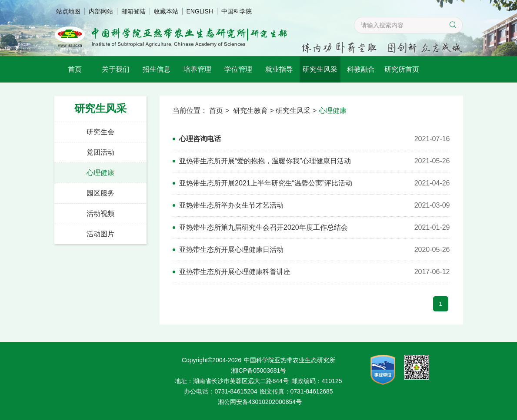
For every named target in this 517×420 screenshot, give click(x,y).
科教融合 (361, 69)
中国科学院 (237, 11)
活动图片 (100, 234)
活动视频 (100, 213)
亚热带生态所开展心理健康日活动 (231, 250)
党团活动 (100, 152)
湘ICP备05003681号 (259, 370)
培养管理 (197, 69)
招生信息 (157, 69)
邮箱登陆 (133, 11)
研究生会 (100, 132)
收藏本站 (166, 11)
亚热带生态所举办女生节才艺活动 (231, 205)
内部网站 (101, 11)
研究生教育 (250, 111)
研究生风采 (320, 69)
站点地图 (68, 11)
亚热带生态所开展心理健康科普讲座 (235, 272)
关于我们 (116, 69)
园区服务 (100, 193)
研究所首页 (402, 69)
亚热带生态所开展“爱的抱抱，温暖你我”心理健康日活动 (265, 161)
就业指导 (279, 69)
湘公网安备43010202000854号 (260, 402)
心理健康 (100, 173)
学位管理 (238, 69)
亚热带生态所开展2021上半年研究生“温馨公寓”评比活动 (266, 183)
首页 (75, 69)
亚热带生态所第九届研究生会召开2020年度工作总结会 (264, 227)
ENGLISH (200, 11)
